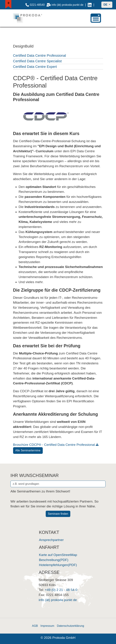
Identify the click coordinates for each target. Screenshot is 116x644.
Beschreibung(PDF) (54, 560)
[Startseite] (31, 18)
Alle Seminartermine (28, 450)
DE (106, 5)
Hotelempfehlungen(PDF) (58, 565)
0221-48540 (35, 5)
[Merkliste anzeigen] (9, 4)
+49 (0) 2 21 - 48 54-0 (61, 590)
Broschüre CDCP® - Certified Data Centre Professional (54, 445)
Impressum (47, 626)
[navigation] (96, 18)
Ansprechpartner (51, 540)
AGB (35, 626)
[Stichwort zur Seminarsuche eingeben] (58, 484)
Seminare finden (58, 514)
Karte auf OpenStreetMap (58, 555)
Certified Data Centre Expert (35, 67)
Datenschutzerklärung (70, 626)
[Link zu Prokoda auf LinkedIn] (90, 5)
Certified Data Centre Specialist (37, 61)
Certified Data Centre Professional (40, 56)
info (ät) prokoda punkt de (65, 5)
